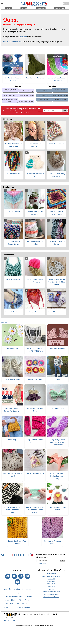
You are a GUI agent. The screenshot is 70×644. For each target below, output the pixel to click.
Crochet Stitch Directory (26, 93)
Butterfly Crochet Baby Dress (35, 411)
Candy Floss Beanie (56, 146)
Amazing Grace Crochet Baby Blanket (57, 81)
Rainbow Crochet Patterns (60, 97)
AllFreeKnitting (52, 575)
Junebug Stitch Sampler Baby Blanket (14, 147)
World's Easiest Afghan (35, 80)
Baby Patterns (44, 101)
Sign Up (65, 112)
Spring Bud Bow (58, 410)
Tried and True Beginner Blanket (56, 244)
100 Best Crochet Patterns (26, 97)
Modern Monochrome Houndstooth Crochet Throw (12, 512)
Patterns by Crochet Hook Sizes (10, 102)
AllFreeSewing (51, 583)
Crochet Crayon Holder (56, 314)
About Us (7, 591)
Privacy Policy (24, 602)
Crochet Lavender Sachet (35, 475)
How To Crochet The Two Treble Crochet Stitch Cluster (35, 512)
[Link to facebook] (8, 578)
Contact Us (27, 591)
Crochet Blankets (44, 93)
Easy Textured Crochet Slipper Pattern (35, 443)
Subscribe (26, 606)
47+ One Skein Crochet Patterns (13, 81)
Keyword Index (11, 602)
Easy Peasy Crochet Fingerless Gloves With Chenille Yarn (58, 444)
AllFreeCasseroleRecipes (51, 599)
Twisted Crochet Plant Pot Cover (35, 215)
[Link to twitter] (14, 578)
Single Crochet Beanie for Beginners (35, 282)
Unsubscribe (9, 609)
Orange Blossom (35, 314)
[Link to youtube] (18, 584)
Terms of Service (23, 609)
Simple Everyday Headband (35, 147)
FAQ (17, 594)
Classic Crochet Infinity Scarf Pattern (56, 177)
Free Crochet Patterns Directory (10, 92)
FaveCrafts (52, 581)
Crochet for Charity (10, 97)
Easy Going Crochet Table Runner (18, 544)
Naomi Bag (12, 441)
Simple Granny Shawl (14, 175)
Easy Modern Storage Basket (35, 244)
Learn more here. (9, 622)
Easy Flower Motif (35, 381)
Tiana (58, 381)
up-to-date (23, 38)
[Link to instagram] (27, 578)
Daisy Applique (12, 350)
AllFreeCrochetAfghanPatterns (52, 578)
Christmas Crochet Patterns (60, 92)
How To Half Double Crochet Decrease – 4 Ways (58, 478)
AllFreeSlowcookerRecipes (52, 593)
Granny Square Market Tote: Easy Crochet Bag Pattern (56, 284)
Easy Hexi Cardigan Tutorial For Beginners (12, 411)
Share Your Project (12, 606)
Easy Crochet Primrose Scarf (52, 544)
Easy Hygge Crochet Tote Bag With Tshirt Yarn (35, 351)
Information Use (24, 114)
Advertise (16, 591)
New (4, 324)
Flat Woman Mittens (12, 381)
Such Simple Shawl (14, 213)
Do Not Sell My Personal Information (17, 598)
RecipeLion (52, 588)
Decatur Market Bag (14, 281)
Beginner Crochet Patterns (44, 97)
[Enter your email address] (48, 562)
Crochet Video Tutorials (26, 103)
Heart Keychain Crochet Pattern (58, 510)
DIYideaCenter (52, 586)
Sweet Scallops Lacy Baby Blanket (12, 476)
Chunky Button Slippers (14, 314)
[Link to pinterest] (21, 578)
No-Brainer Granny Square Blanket (14, 244)
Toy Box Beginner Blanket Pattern (56, 215)
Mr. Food (52, 591)
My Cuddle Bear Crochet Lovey (35, 177)
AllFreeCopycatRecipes (52, 596)
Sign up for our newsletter (13, 43)
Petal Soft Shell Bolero (58, 350)
